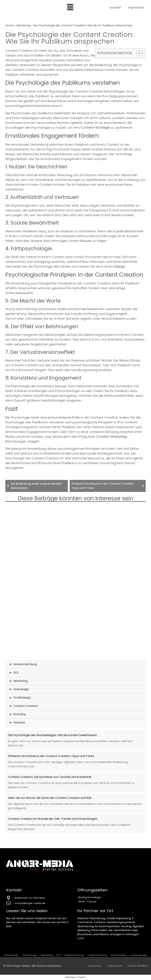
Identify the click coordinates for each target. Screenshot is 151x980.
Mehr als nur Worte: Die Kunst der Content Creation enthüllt (50, 798)
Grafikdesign (22, 698)
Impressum (136, 8)
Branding (20, 714)
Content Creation (26, 706)
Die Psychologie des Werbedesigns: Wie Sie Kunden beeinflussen (52, 735)
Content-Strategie (95, 128)
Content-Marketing (111, 437)
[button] (75, 664)
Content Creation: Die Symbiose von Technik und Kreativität (50, 777)
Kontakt (115, 8)
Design (120, 266)
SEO (16, 673)
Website (19, 723)
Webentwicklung (25, 664)
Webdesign (21, 689)
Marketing (23, 25)
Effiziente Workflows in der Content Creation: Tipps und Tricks (51, 756)
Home (10, 25)
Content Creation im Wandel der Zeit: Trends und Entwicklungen (53, 819)
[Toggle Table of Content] (138, 53)
